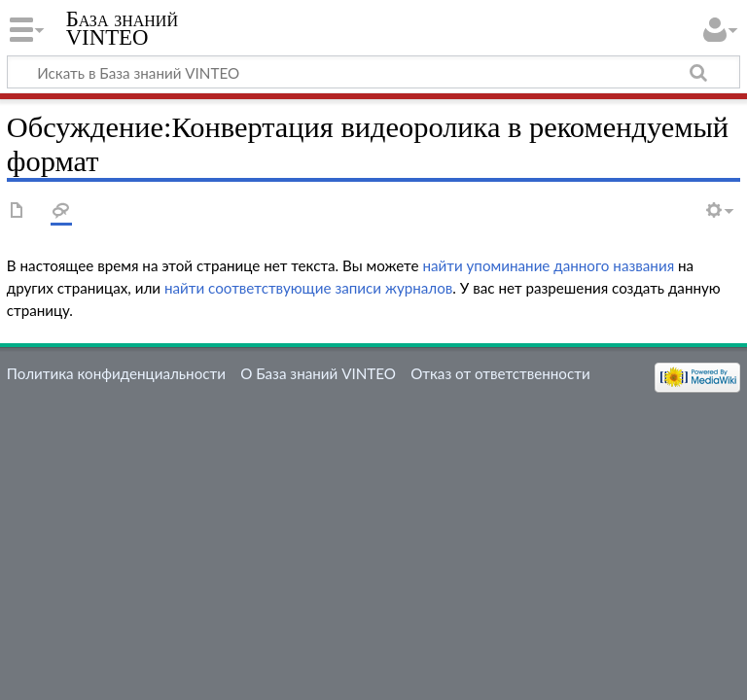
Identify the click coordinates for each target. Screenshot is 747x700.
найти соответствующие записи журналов (308, 288)
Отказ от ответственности (500, 373)
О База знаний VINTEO (318, 373)
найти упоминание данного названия (548, 265)
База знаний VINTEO (122, 28)
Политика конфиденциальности (116, 373)
